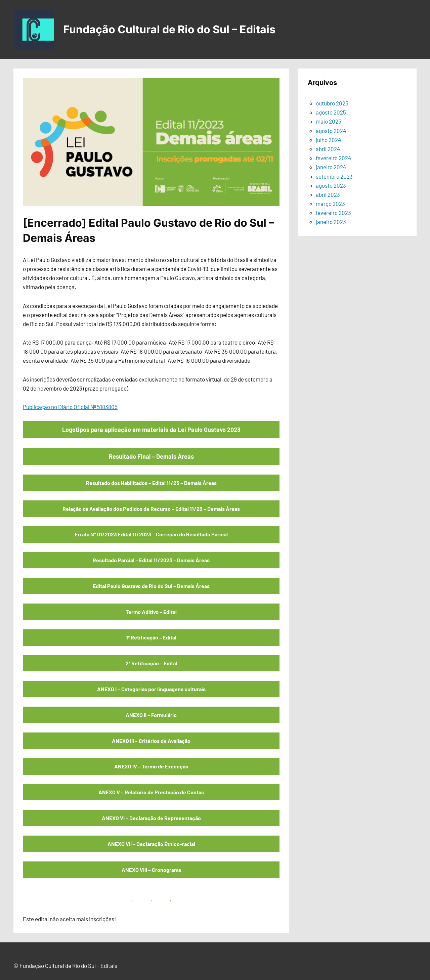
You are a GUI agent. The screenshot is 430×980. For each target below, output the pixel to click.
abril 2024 (328, 149)
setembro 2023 (334, 176)
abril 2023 (328, 194)
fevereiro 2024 (333, 158)
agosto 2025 (331, 112)
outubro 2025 (332, 103)
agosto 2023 (331, 185)
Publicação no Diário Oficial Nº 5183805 (70, 407)
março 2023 (330, 204)
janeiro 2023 (331, 222)
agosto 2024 (331, 131)
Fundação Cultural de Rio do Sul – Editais (169, 29)
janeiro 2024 (331, 167)
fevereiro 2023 (333, 213)
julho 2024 (328, 140)
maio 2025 (329, 121)
